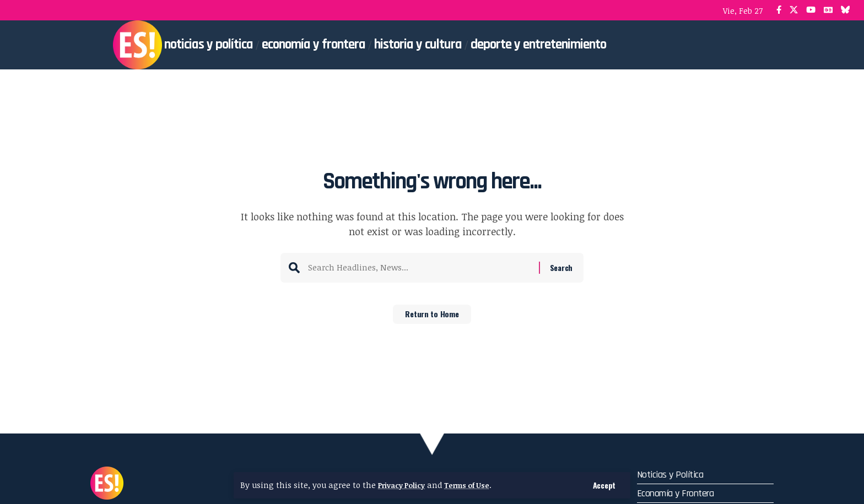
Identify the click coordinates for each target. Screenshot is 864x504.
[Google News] (828, 10)
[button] (603, 485)
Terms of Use (478, 485)
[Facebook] (779, 10)
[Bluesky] (846, 10)
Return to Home (432, 318)
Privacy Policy (405, 485)
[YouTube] (811, 10)
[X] (794, 10)
